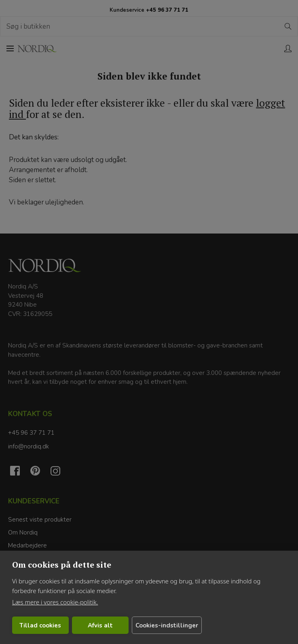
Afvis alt (99, 625)
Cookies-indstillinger (165, 625)
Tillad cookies (40, 625)
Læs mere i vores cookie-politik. (55, 602)
